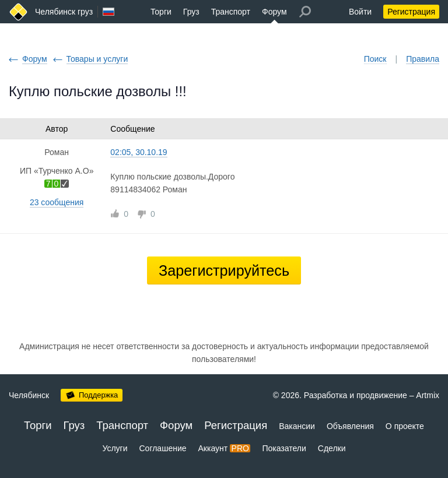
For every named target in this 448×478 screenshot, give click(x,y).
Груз (191, 12)
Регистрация (411, 12)
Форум (274, 12)
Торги (161, 12)
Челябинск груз (64, 12)
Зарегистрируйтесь (224, 270)
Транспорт (231, 12)
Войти (360, 12)
